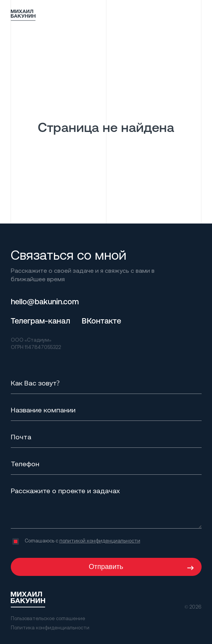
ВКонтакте (101, 321)
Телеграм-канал (40, 321)
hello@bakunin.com (45, 301)
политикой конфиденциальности (100, 541)
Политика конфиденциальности (50, 627)
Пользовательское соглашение (48, 618)
